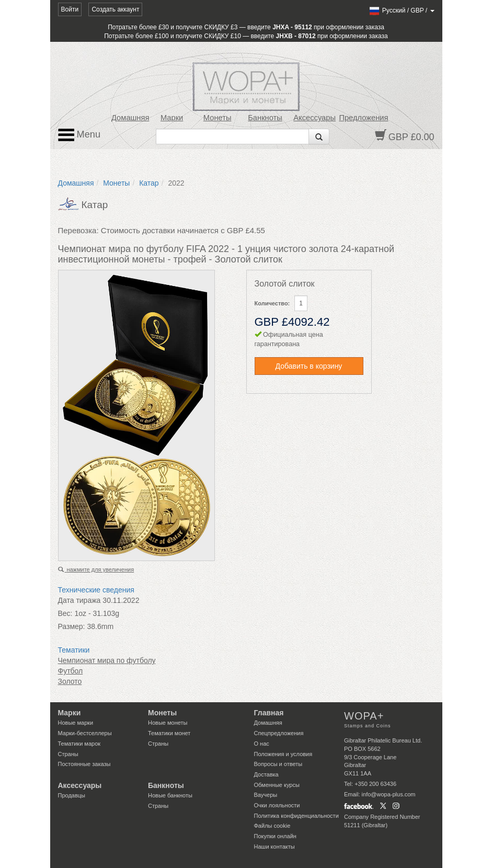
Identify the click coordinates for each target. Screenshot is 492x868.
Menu (79, 135)
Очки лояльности (277, 805)
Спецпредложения (279, 733)
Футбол (71, 671)
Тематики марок (79, 744)
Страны (68, 754)
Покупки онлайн (275, 836)
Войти (70, 9)
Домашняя (130, 118)
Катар (149, 183)
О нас (262, 744)
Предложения (363, 118)
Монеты (218, 118)
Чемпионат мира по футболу (107, 660)
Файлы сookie (272, 826)
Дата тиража (79, 600)
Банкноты (265, 118)
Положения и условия (283, 754)
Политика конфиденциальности (296, 816)
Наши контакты (274, 847)
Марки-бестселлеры (85, 733)
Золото (70, 681)
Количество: (272, 303)
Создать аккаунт (115, 9)
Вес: (65, 613)
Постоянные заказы (84, 764)
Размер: (72, 626)
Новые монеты (168, 723)
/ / (401, 10)
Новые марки (76, 723)
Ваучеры (266, 795)
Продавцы (72, 795)
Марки (172, 118)
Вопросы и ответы (278, 764)
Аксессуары (314, 118)
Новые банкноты (170, 795)
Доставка (266, 774)
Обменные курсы (277, 785)
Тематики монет (169, 733)
